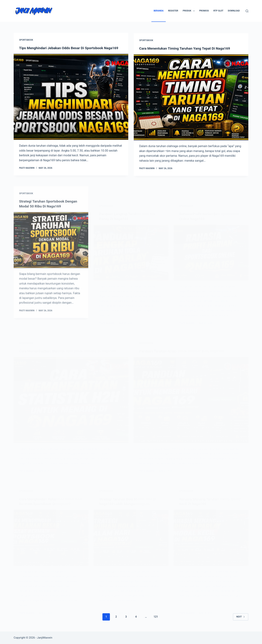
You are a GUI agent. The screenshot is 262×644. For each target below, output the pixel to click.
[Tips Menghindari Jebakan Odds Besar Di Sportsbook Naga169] (71, 97)
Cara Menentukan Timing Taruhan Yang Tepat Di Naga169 (186, 49)
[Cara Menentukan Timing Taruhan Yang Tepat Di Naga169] (191, 98)
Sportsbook (26, 40)
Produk (189, 11)
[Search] (247, 11)
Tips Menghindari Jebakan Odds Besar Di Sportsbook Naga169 (71, 48)
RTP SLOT (218, 11)
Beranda (158, 11)
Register (173, 11)
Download (234, 11)
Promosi (204, 11)
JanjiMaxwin (45, 638)
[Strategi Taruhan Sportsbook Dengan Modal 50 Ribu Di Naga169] (51, 251)
